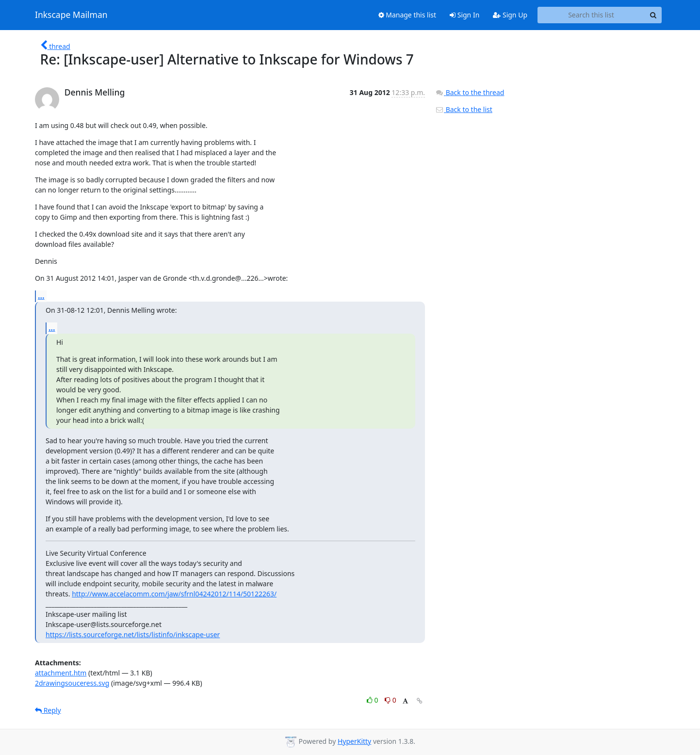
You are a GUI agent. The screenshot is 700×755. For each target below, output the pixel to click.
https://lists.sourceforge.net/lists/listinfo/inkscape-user (133, 635)
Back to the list (464, 109)
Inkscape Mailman (71, 15)
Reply (48, 710)
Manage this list (407, 15)
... (41, 296)
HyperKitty (354, 741)
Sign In (464, 15)
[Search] (653, 15)
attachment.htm (61, 673)
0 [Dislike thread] (391, 700)
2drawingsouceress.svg (72, 683)
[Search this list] (591, 15)
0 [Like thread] (373, 700)
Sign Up (510, 15)
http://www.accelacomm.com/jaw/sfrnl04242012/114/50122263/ (174, 594)
